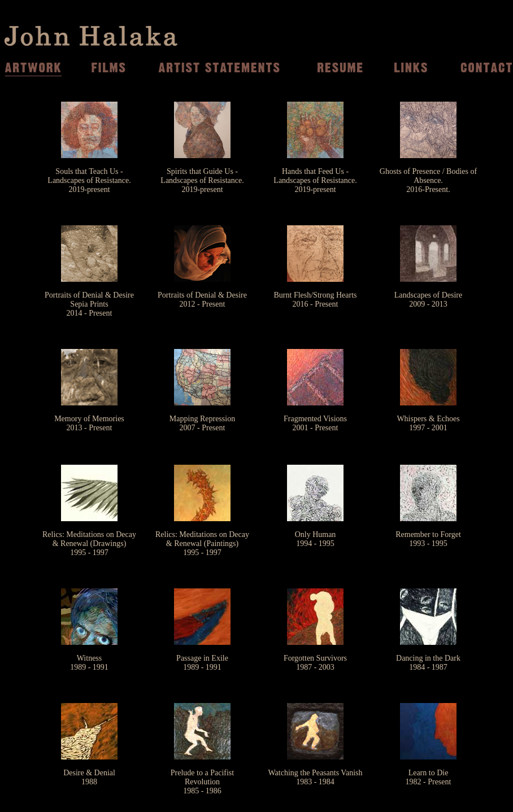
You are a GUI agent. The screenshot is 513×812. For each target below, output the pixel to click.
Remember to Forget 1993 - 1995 (428, 539)
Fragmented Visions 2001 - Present (315, 423)
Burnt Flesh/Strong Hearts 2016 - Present (316, 300)
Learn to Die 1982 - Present (429, 777)
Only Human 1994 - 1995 (316, 539)
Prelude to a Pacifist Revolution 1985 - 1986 (202, 782)
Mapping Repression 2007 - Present (202, 423)
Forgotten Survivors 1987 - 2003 (315, 663)
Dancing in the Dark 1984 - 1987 (428, 663)
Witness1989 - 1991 (89, 663)
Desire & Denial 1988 (89, 777)
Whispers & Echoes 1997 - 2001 (428, 423)
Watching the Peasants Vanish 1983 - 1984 (316, 777)
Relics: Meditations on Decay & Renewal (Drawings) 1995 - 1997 (89, 543)
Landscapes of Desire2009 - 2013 (429, 300)
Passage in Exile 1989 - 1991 (202, 663)
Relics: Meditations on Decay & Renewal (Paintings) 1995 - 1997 (202, 543)
